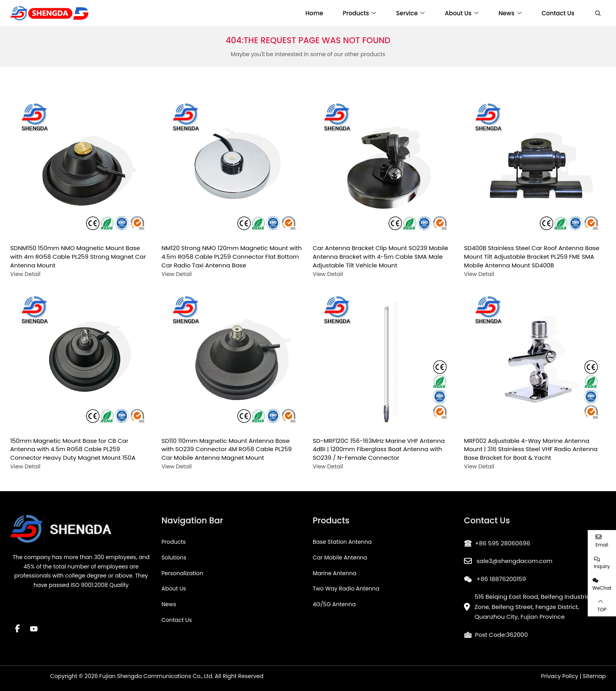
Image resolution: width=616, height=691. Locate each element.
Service (407, 13)
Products (356, 13)
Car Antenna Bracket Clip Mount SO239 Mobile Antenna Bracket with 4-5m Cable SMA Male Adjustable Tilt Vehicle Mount (380, 257)
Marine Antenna (335, 573)
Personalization (182, 573)
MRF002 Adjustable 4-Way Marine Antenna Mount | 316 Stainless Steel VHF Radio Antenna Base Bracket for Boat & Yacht (531, 449)
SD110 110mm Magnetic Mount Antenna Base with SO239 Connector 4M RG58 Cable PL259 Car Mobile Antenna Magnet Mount (227, 449)
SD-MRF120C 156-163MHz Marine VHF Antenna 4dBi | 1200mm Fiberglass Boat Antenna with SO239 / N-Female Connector (379, 449)
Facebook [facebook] (17, 629)
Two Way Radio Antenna (346, 589)
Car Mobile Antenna (340, 558)
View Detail (25, 274)
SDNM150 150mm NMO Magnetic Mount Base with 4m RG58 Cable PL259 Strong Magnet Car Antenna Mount (78, 257)
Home (314, 13)
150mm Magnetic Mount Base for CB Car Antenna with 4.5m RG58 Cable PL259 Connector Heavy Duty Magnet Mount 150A (73, 449)
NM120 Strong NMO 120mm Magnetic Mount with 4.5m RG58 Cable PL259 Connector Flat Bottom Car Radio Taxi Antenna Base (232, 257)
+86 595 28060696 (503, 543)
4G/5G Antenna (334, 604)
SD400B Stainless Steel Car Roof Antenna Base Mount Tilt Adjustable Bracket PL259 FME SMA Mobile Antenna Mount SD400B (532, 257)
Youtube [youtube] (34, 629)
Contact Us (558, 13)
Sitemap (594, 676)
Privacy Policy (560, 676)
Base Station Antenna (342, 542)
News (506, 13)
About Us (458, 13)
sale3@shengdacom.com (514, 561)
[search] (597, 13)
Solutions (174, 558)
